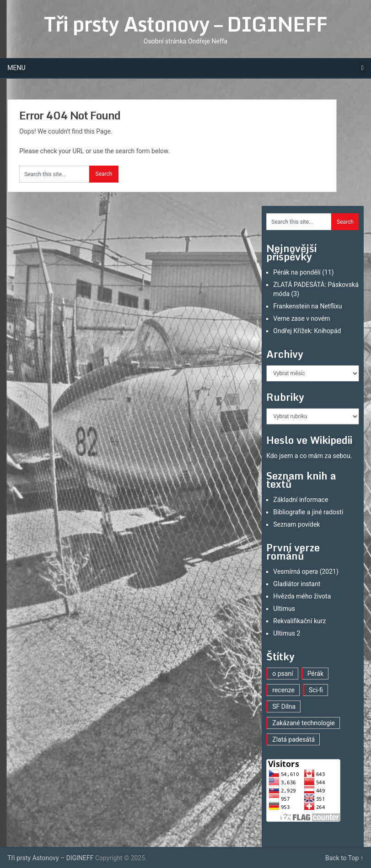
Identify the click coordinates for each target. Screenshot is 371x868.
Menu (16, 68)
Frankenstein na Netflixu (307, 306)
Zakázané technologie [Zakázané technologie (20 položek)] (304, 723)
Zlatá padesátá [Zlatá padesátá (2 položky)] (293, 739)
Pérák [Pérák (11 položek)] (315, 674)
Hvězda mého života (302, 596)
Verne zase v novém (301, 318)
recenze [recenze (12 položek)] (283, 690)
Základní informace (301, 500)
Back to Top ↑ (344, 858)
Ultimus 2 (287, 633)
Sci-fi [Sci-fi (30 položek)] (316, 690)
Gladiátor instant (297, 584)
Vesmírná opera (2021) (306, 571)
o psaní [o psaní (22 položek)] (282, 674)
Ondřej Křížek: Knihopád (307, 331)
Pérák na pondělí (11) (303, 272)
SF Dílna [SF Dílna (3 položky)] (284, 706)
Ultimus (284, 609)
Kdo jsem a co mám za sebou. (309, 456)
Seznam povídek (296, 524)
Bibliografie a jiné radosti (308, 512)
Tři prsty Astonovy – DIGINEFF (185, 24)
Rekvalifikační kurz (299, 621)
